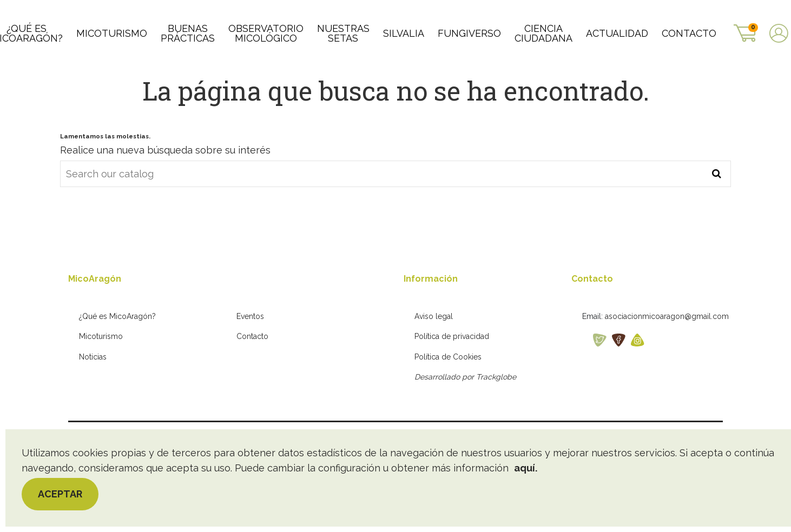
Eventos (250, 353)
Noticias (93, 394)
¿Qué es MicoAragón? (117, 353)
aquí (525, 468)
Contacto (252, 374)
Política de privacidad (452, 374)
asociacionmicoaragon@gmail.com (667, 353)
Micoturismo (101, 374)
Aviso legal (434, 353)
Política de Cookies (448, 394)
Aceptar (60, 494)
